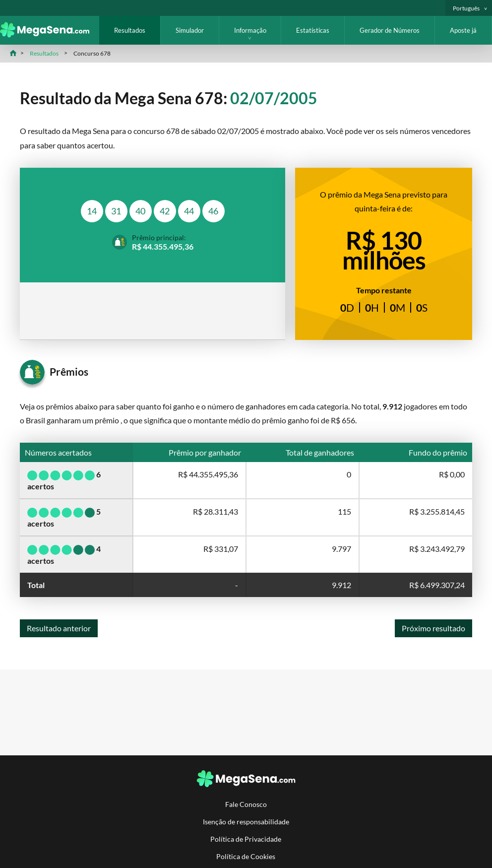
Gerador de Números (390, 30)
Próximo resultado (433, 628)
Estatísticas (313, 30)
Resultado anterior (59, 628)
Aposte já (463, 30)
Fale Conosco (246, 804)
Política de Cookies (246, 856)
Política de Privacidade (246, 839)
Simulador (190, 30)
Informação (250, 30)
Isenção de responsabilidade (246, 822)
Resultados (130, 30)
